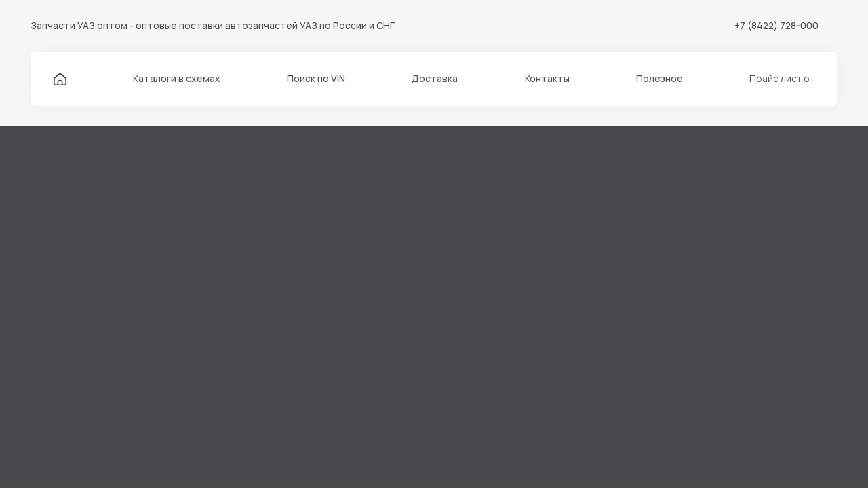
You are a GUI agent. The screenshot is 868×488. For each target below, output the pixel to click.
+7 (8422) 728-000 (776, 25)
